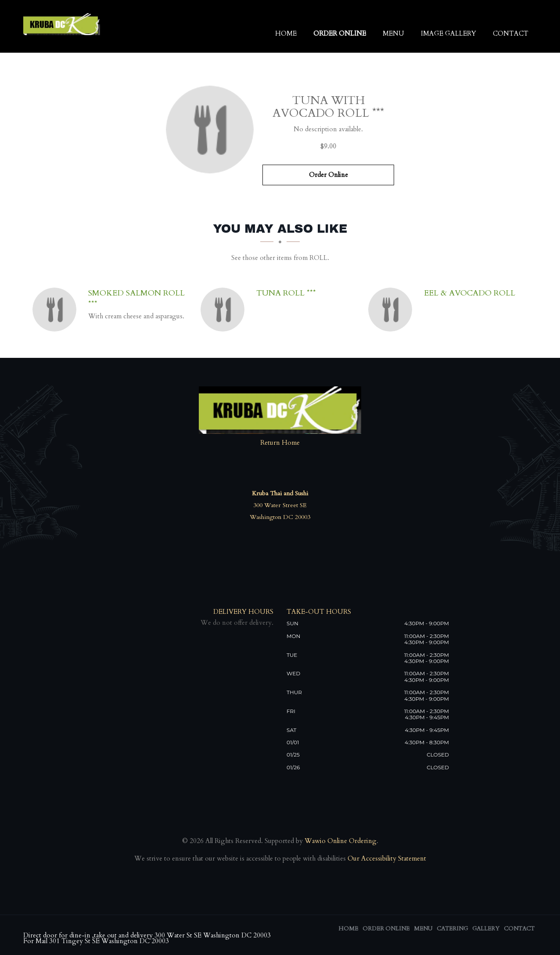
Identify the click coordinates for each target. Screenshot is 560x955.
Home (286, 34)
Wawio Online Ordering (341, 841)
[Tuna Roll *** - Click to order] (225, 310)
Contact (511, 34)
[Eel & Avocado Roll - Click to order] (392, 310)
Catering (452, 929)
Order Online (340, 34)
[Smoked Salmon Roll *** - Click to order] (57, 310)
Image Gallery (449, 34)
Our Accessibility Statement (386, 858)
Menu (393, 34)
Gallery (486, 929)
